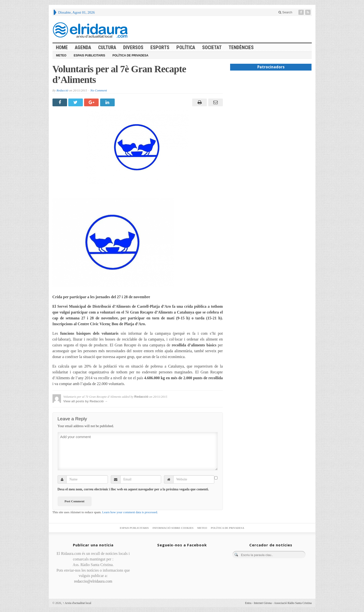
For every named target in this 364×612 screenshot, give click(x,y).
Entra (248, 603)
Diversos (133, 47)
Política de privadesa (130, 55)
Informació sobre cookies (173, 528)
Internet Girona (263, 603)
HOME (62, 47)
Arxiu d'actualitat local (77, 603)
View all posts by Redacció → (86, 401)
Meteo (61, 55)
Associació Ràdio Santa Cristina (293, 603)
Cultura (107, 47)
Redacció (62, 90)
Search (285, 12)
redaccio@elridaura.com (93, 581)
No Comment (99, 90)
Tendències (241, 47)
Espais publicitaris (89, 55)
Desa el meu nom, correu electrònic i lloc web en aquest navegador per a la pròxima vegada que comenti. (133, 489)
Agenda (83, 47)
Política (186, 47)
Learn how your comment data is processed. (130, 512)
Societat (212, 47)
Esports (160, 47)
